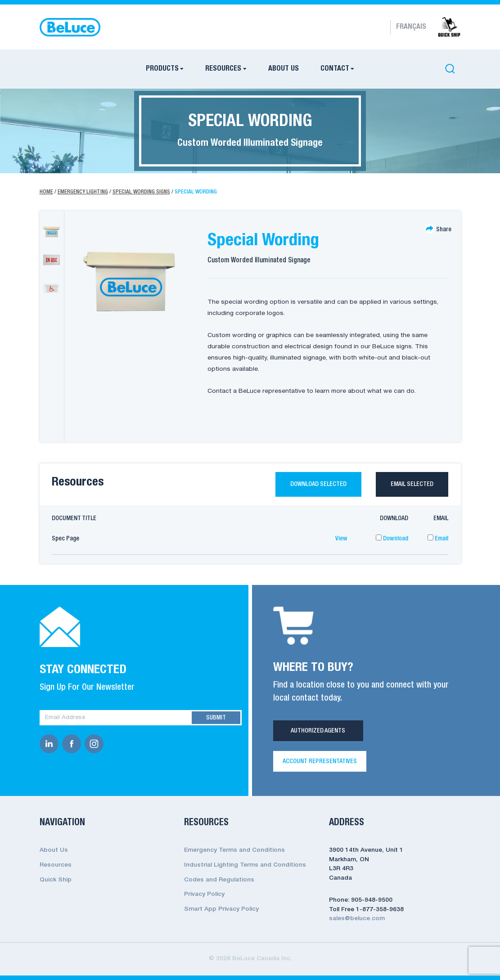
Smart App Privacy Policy (221, 909)
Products (162, 69)
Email (438, 539)
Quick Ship (56, 880)
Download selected (318, 484)
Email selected (412, 484)
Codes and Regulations (219, 880)
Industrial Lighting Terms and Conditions (245, 865)
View (341, 539)
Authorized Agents (318, 731)
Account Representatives (320, 761)
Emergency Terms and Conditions (234, 851)
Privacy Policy (204, 894)
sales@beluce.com (357, 919)
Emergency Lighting (83, 192)
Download (392, 539)
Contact (335, 69)
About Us (284, 69)
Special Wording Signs (141, 192)
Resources (223, 69)
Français (411, 27)
